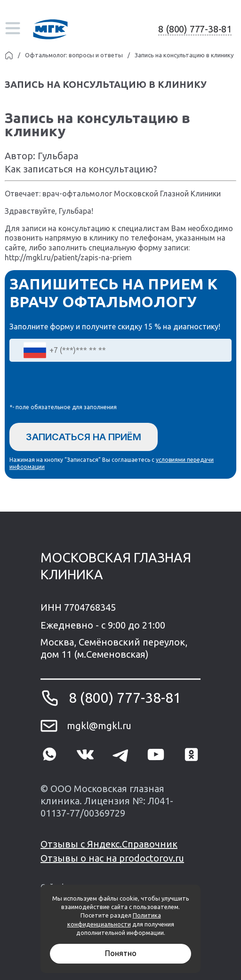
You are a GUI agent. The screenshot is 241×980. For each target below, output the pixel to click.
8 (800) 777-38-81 (195, 29)
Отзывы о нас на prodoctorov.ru (112, 858)
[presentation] (81, 385)
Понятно (121, 953)
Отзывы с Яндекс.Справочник (109, 844)
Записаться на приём (84, 437)
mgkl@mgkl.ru (99, 726)
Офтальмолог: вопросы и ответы (74, 55)
